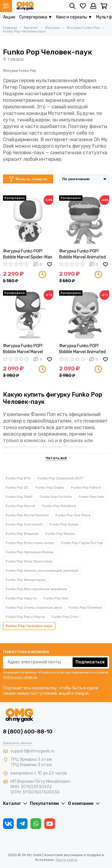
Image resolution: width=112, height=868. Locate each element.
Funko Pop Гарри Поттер (82, 543)
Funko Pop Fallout (86, 487)
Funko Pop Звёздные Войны (30, 552)
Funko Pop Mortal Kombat (27, 515)
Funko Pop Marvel (20, 506)
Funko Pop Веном (60, 534)
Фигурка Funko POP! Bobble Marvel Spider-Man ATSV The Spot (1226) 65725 (28, 254)
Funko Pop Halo (91, 497)
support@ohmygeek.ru (32, 751)
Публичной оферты (20, 677)
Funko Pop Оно (56, 598)
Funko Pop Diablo (50, 487)
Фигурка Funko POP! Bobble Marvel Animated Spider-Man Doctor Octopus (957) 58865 (82, 254)
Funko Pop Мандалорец (26, 580)
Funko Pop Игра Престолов (29, 561)
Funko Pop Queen (64, 524)
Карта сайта (66, 860)
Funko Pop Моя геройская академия (36, 589)
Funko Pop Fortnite (56, 497)
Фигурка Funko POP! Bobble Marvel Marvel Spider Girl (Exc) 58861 (25, 349)
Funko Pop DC (17, 487)
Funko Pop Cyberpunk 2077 (60, 478)
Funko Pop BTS (18, 478)
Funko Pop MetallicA (59, 506)
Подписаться (90, 662)
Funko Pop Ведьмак (22, 534)
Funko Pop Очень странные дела (34, 607)
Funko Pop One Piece (73, 515)
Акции (9, 17)
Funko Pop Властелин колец (30, 543)
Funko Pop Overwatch (24, 524)
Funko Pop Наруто (21, 598)
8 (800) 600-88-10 (28, 732)
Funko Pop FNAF (19, 497)
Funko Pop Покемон (85, 607)
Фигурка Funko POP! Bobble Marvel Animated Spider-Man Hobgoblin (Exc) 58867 (82, 349)
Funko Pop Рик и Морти (25, 617)
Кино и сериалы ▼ (74, 17)
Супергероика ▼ (36, 17)
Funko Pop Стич (65, 617)
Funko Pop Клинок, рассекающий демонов (42, 571)
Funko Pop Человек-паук (29, 626)
